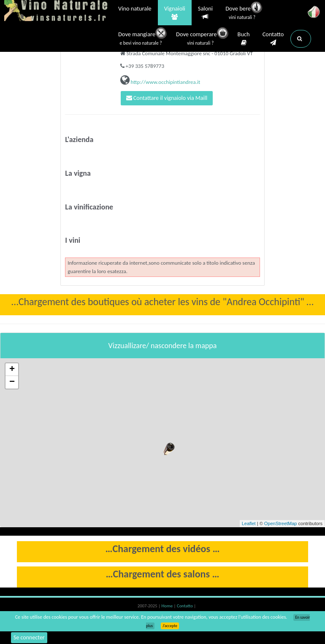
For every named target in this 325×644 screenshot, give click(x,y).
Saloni (205, 13)
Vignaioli (175, 13)
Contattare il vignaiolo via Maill (167, 98)
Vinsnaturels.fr (57, 11)
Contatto (273, 39)
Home (168, 606)
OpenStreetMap (281, 523)
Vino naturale (135, 9)
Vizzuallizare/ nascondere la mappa (163, 346)
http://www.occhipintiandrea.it (165, 82)
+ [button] (12, 370)
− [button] (12, 382)
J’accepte (170, 626)
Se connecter (29, 637)
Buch (244, 39)
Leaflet (249, 523)
